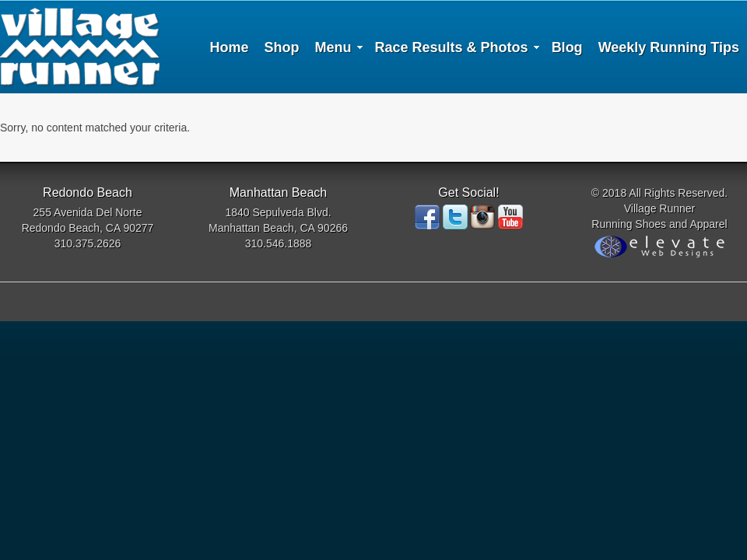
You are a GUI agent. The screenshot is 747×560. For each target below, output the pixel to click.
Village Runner (80, 47)
